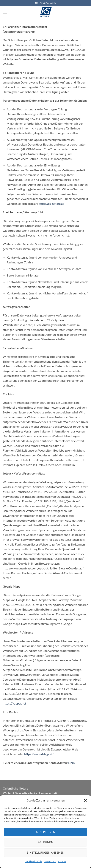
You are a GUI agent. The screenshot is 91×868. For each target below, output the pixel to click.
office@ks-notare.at (51, 204)
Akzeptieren (46, 832)
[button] (85, 800)
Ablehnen (46, 842)
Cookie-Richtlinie (33, 861)
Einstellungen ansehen (45, 852)
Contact (62, 861)
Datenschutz (50, 861)
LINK (72, 763)
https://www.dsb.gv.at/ (39, 754)
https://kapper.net (14, 703)
